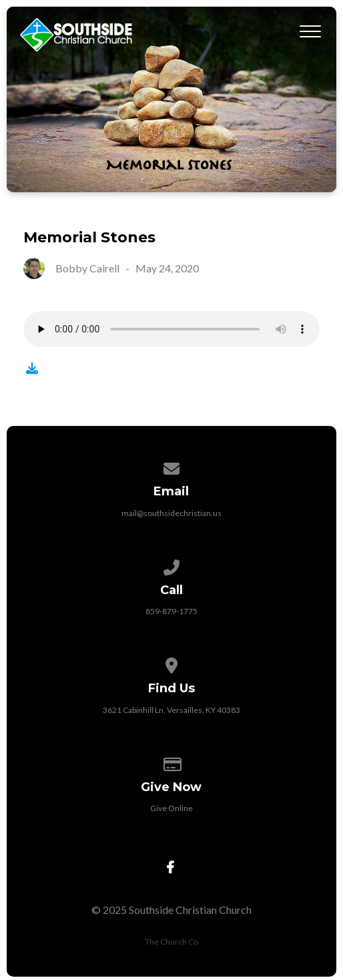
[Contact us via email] (171, 466)
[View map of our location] (171, 663)
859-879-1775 (171, 611)
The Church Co (171, 942)
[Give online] (171, 762)
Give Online (171, 808)
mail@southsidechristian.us (171, 513)
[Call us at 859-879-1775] (171, 565)
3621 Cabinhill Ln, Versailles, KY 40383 (171, 710)
